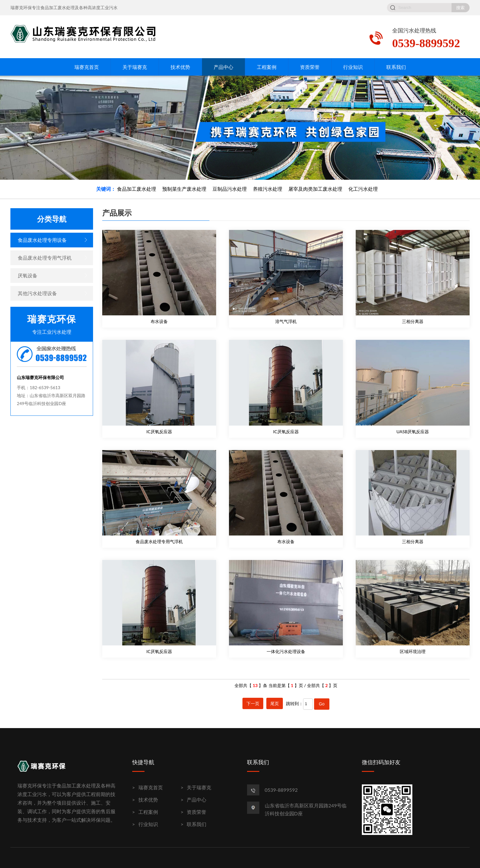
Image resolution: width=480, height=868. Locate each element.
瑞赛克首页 (87, 67)
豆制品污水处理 (230, 189)
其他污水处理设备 (37, 293)
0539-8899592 (281, 790)
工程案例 (267, 67)
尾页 (275, 703)
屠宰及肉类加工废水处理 (315, 189)
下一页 (253, 703)
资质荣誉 (310, 67)
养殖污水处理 (268, 189)
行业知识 (353, 67)
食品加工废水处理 (137, 189)
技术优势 (180, 67)
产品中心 (223, 67)
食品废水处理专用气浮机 (45, 258)
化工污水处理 (363, 189)
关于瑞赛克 (135, 67)
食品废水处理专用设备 (42, 240)
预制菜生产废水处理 (184, 189)
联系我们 (396, 67)
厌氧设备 (28, 275)
